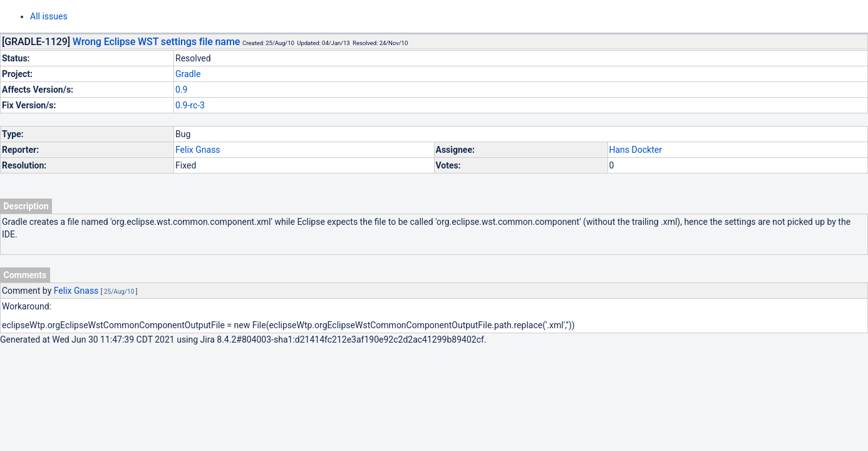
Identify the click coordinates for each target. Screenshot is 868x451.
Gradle (188, 74)
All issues (49, 16)
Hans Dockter (636, 150)
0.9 (181, 90)
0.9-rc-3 (190, 105)
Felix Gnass (198, 150)
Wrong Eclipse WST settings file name (156, 42)
